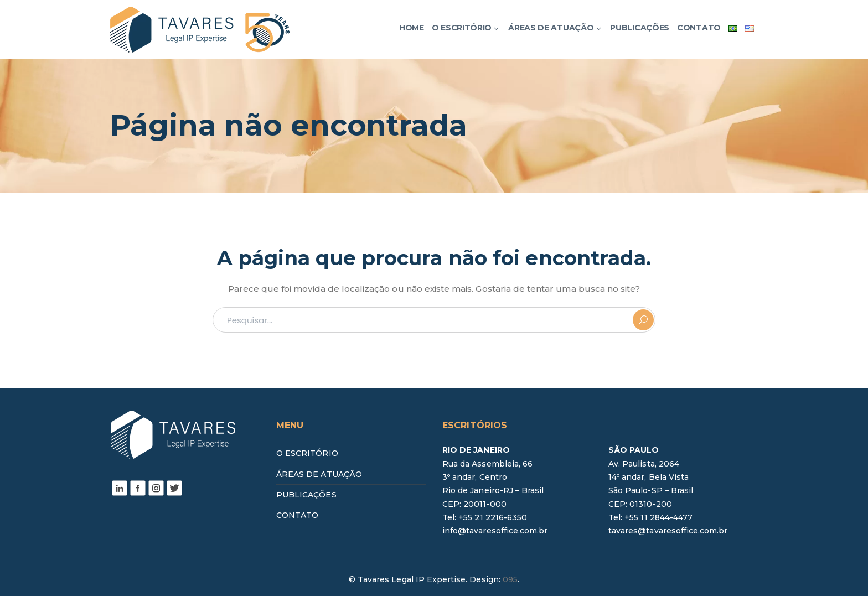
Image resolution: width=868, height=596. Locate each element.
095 (510, 579)
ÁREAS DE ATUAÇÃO (319, 474)
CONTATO (297, 515)
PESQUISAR (643, 320)
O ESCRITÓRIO (307, 453)
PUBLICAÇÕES (306, 495)
